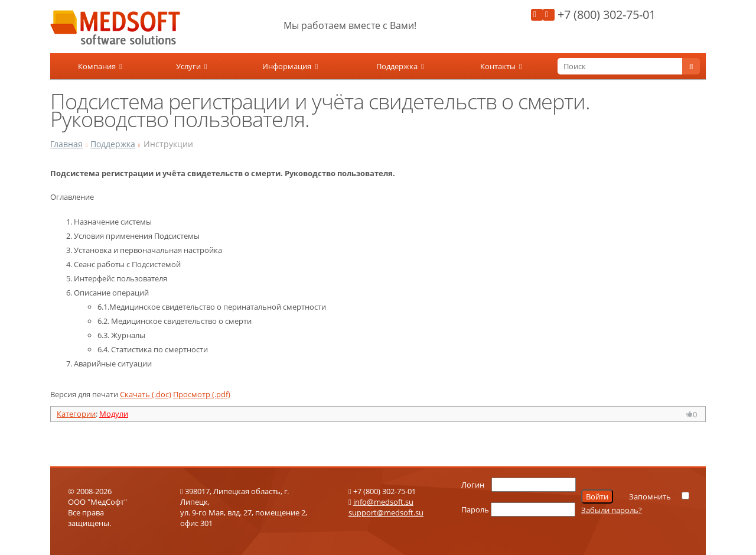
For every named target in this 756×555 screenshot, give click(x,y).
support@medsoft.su (386, 512)
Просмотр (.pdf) (202, 394)
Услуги (192, 66)
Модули (114, 414)
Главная (66, 144)
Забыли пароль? (612, 510)
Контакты (501, 66)
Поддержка (400, 66)
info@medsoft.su (383, 502)
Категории (76, 414)
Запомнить (650, 496)
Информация (290, 66)
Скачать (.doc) (146, 394)
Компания (100, 66)
